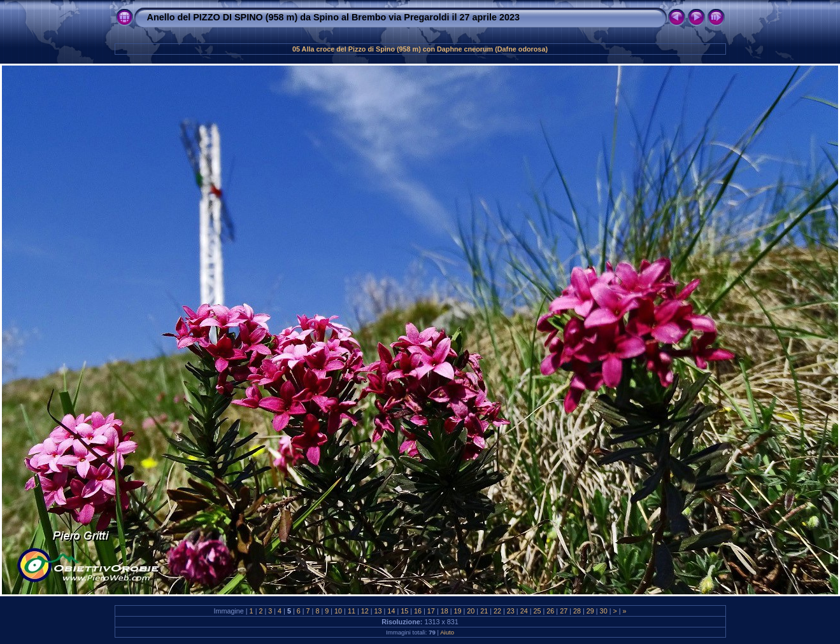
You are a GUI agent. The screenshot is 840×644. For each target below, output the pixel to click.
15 (404, 611)
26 (550, 611)
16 (418, 611)
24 (524, 611)
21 (484, 611)
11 (352, 611)
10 (338, 611)
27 (564, 611)
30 (604, 611)
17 (431, 611)
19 (458, 611)
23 (511, 611)
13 (378, 611)
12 (365, 611)
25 (537, 611)
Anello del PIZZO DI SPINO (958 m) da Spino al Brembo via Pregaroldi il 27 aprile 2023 (333, 17)
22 (497, 611)
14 (391, 611)
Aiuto (447, 632)
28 (577, 611)
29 (590, 611)
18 (445, 611)
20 (471, 611)
